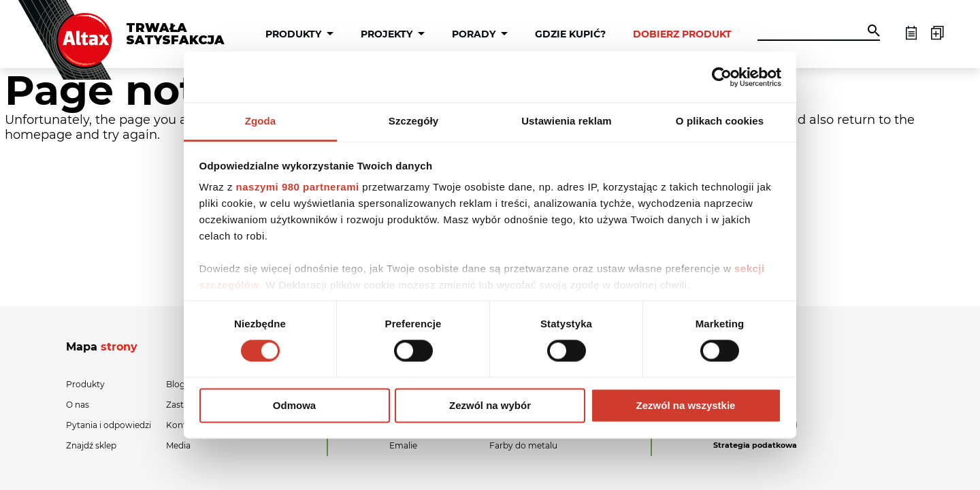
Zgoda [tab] (261, 121)
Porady (474, 34)
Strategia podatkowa (755, 445)
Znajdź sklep (91, 445)
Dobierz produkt (682, 34)
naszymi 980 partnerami (298, 187)
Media (178, 445)
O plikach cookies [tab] (720, 121)
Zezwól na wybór (490, 405)
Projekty (387, 34)
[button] (874, 32)
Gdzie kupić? (570, 34)
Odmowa (294, 405)
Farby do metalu (523, 445)
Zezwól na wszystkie (686, 405)
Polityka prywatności (755, 425)
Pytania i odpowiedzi (109, 425)
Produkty (293, 34)
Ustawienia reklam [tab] (567, 121)
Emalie (403, 445)
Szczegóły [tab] (413, 121)
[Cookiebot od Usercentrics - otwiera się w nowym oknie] (722, 77)
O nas (78, 405)
